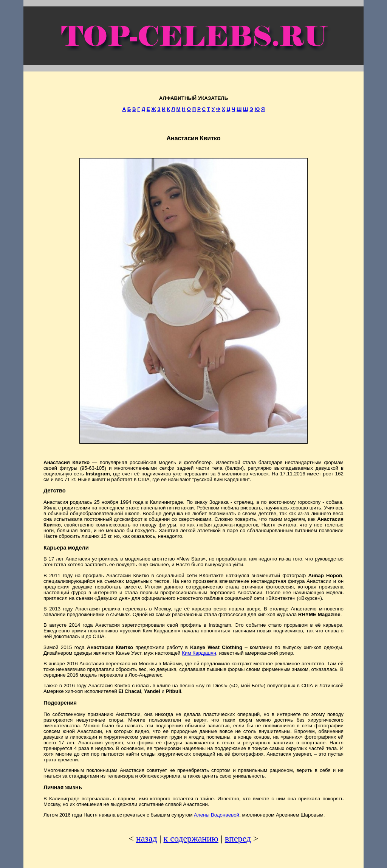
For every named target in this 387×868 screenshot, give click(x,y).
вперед (238, 838)
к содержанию (191, 838)
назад (147, 838)
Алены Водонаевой (217, 815)
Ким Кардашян (199, 653)
